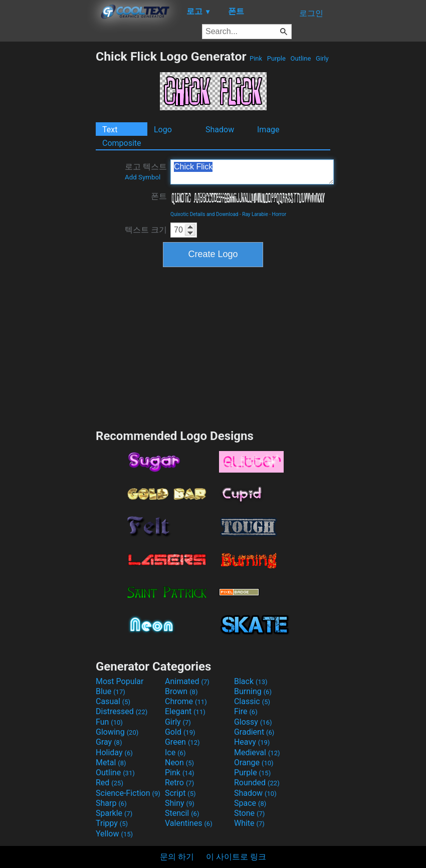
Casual (113, 701)
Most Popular (120, 681)
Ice (175, 752)
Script (180, 793)
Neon (179, 763)
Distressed (122, 711)
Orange (254, 763)
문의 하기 (177, 857)
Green (182, 742)
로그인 (311, 13)
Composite (122, 143)
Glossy (253, 722)
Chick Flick (252, 172)
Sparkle (114, 813)
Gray (109, 742)
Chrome (186, 701)
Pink (256, 58)
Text (110, 130)
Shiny (180, 803)
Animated (187, 681)
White (249, 823)
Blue (111, 691)
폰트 (159, 196)
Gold (180, 732)
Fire (246, 711)
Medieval (257, 752)
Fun (109, 722)
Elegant (185, 711)
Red (110, 783)
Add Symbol (143, 177)
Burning (253, 691)
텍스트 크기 (146, 230)
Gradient (254, 732)
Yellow (114, 834)
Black (251, 681)
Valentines (189, 823)
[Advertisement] (48, 199)
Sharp (111, 803)
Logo (163, 130)
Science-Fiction (128, 793)
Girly (322, 58)
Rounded (257, 783)
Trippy (112, 823)
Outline (300, 58)
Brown (181, 691)
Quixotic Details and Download (204, 214)
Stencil (182, 813)
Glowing (117, 732)
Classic (252, 701)
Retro (179, 783)
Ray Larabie (255, 214)
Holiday (114, 752)
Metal (111, 763)
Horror (279, 214)
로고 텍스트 (146, 171)
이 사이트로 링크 (236, 857)
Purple (277, 58)
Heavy (252, 742)
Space (250, 803)
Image (268, 130)
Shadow (220, 130)
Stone (249, 813)
